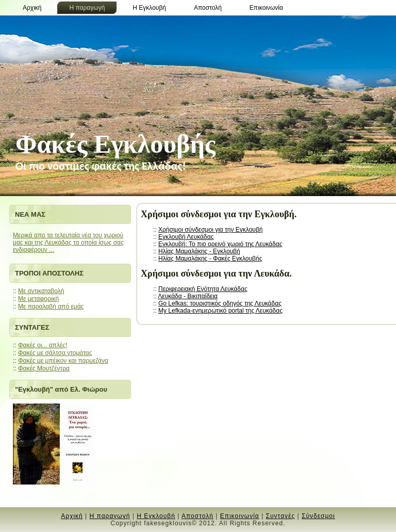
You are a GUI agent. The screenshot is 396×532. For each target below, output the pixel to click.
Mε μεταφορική (38, 299)
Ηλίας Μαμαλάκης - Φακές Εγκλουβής (210, 259)
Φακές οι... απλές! (43, 345)
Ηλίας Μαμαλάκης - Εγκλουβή (199, 251)
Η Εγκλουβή (156, 516)
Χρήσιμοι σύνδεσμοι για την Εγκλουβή (210, 230)
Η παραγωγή (110, 516)
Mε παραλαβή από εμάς (51, 307)
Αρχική (72, 516)
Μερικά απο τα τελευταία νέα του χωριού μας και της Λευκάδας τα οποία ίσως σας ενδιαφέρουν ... (68, 243)
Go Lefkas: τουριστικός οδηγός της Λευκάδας (220, 303)
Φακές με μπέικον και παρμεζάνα (63, 361)
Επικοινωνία (240, 516)
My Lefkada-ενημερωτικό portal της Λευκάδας (220, 311)
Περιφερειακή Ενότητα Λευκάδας (203, 289)
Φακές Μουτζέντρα (44, 368)
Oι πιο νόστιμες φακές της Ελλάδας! (101, 166)
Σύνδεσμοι (318, 516)
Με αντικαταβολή (41, 291)
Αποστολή (197, 516)
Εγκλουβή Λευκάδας (186, 237)
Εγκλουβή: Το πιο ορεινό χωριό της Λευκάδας (220, 244)
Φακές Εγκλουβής (115, 144)
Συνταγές (281, 516)
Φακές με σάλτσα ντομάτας (55, 353)
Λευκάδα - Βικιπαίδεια (188, 296)
